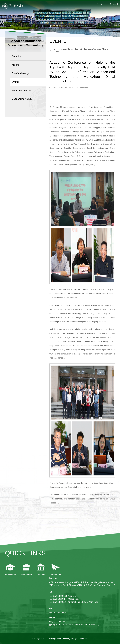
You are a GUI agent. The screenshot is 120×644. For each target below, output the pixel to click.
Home (55, 49)
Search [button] (113, 4)
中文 (101, 4)
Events (106, 49)
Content (56, 51)
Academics (63, 49)
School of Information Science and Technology (85, 49)
